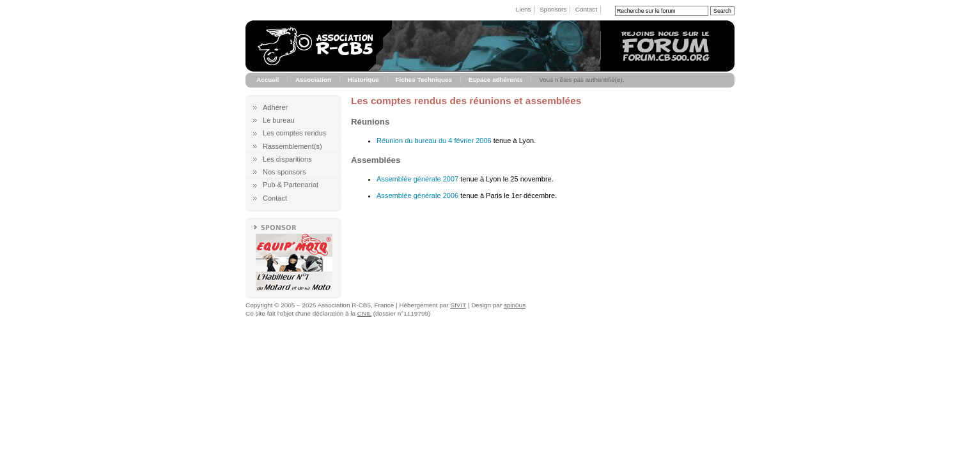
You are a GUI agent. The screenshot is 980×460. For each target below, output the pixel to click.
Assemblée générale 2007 (417, 179)
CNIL (364, 313)
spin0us (515, 305)
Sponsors (553, 9)
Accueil (268, 80)
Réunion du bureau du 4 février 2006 (434, 141)
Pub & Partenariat (291, 185)
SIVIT (458, 305)
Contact (586, 9)
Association (313, 80)
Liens (524, 9)
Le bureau (279, 120)
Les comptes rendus (294, 133)
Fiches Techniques (424, 80)
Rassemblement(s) (292, 146)
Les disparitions (287, 159)
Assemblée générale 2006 (417, 195)
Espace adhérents (496, 80)
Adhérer (275, 107)
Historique (363, 80)
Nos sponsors (284, 172)
